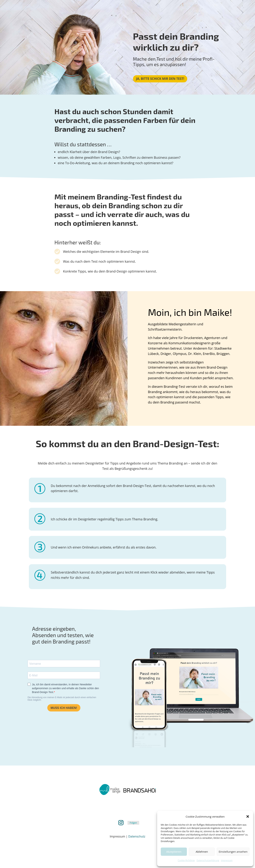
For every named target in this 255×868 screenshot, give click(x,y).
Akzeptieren (174, 852)
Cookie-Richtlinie (186, 860)
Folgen (133, 823)
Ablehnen (202, 852)
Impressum (227, 860)
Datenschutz (137, 836)
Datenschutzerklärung (208, 860)
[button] (248, 816)
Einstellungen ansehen (233, 852)
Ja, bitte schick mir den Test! (160, 79)
